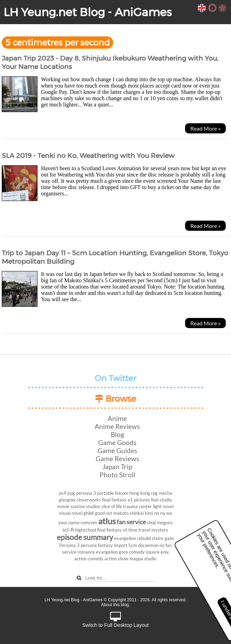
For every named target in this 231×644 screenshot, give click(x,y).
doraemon (148, 545)
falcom (122, 493)
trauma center (137, 506)
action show (116, 559)
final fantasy (114, 500)
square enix (157, 552)
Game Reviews (117, 459)
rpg (154, 493)
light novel (163, 506)
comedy (137, 552)
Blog (117, 434)
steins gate (163, 538)
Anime (117, 418)
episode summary (85, 537)
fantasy (105, 545)
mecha (165, 493)
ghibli (89, 513)
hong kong (140, 493)
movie (63, 506)
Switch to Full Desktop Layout (116, 620)
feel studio (161, 500)
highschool (86, 530)
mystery (160, 530)
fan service (131, 522)
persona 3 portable (95, 493)
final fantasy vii (112, 530)
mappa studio (143, 559)
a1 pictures (139, 500)
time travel (139, 530)
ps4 (63, 493)
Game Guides (117, 451)
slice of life (112, 506)
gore (123, 552)
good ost (104, 513)
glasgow (67, 500)
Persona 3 (69, 545)
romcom (89, 522)
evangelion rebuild (133, 538)
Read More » (205, 128)
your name (69, 522)
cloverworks (89, 500)
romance (86, 552)
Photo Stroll (117, 475)
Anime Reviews (117, 426)
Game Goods (117, 442)
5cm (133, 545)
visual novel (71, 513)
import (121, 545)
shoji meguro (160, 522)
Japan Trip (117, 467)
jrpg (71, 493)
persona (89, 545)
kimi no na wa (158, 513)
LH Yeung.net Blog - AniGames (88, 12)
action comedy (89, 559)
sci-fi (68, 529)
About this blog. (115, 605)
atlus (107, 521)
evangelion (107, 552)
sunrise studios (85, 506)
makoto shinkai (128, 513)
